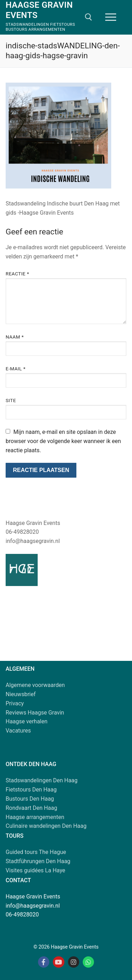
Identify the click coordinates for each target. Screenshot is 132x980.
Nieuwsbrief (21, 694)
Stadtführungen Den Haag (38, 861)
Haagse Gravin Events (39, 10)
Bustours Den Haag (30, 799)
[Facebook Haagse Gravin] (44, 962)
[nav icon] (111, 17)
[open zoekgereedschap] (89, 17)
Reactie (17, 274)
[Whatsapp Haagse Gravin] (88, 962)
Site (11, 400)
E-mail (16, 369)
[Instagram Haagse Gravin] (74, 962)
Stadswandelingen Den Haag (42, 780)
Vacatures (18, 731)
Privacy (15, 703)
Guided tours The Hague (36, 852)
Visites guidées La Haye (35, 870)
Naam (15, 337)
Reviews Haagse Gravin (35, 713)
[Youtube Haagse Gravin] (58, 962)
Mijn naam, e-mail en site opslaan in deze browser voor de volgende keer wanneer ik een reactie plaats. (63, 441)
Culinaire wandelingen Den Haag (46, 826)
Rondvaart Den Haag (32, 808)
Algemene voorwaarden (35, 685)
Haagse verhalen (27, 721)
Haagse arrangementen (35, 817)
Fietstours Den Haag (31, 790)
